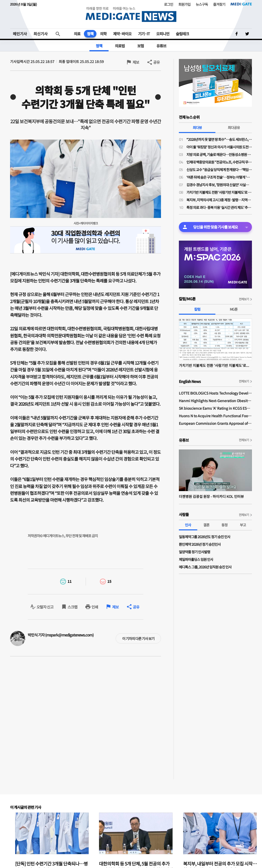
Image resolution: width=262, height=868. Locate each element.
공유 (156, 62)
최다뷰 (197, 127)
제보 (136, 62)
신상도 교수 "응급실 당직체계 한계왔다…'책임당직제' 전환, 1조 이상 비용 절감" (219, 170)
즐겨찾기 (219, 4)
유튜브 (161, 46)
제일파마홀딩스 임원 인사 (196, 559)
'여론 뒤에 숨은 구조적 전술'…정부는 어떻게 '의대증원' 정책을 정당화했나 (219, 177)
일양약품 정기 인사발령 (194, 552)
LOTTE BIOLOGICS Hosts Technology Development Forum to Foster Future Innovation (215, 393)
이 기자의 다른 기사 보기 (138, 638)
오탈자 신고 (45, 607)
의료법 (120, 46)
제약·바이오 (122, 34)
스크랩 (72, 607)
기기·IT (144, 34)
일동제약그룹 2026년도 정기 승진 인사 (205, 537)
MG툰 (234, 309)
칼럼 (197, 309)
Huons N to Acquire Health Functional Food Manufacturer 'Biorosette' (215, 416)
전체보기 (244, 299)
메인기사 (20, 34)
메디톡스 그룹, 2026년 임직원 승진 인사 (205, 567)
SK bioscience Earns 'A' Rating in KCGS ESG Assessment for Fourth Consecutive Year (215, 408)
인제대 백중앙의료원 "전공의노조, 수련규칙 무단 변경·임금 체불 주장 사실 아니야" (219, 162)
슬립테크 (182, 34)
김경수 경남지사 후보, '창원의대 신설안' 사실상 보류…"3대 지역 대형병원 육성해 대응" (219, 185)
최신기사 (41, 34)
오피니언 (163, 34)
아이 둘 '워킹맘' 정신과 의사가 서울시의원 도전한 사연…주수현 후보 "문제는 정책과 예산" (219, 147)
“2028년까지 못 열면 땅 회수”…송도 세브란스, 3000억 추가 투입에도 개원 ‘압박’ (219, 139)
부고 (243, 525)
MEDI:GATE (241, 4)
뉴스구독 (202, 4)
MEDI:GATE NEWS (131, 14)
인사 (188, 525)
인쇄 (95, 607)
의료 (77, 34)
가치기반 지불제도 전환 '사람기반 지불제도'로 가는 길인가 (219, 192)
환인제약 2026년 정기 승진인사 (200, 544)
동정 (224, 525)
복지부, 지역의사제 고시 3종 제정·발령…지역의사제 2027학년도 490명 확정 (219, 200)
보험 (141, 46)
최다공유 (234, 127)
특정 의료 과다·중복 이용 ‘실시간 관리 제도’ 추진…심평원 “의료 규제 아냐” (219, 207)
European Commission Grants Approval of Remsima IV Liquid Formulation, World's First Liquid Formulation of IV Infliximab (215, 423)
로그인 (169, 4)
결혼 (206, 525)
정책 (90, 34)
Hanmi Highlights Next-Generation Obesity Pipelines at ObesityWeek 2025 (215, 401)
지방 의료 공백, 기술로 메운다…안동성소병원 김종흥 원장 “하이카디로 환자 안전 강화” (219, 154)
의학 (103, 34)
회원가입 (184, 4)
